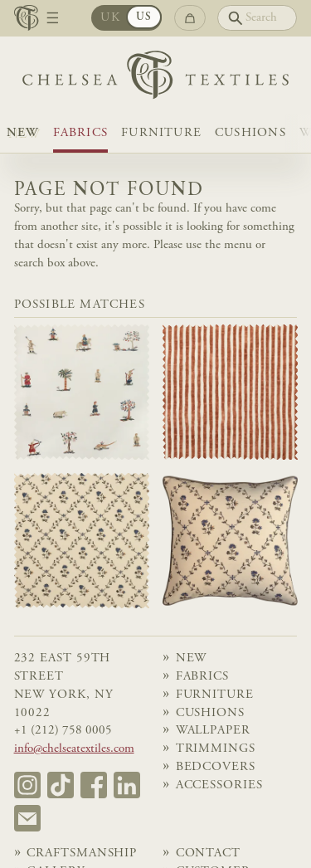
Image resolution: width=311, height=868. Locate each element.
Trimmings (216, 749)
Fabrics (80, 133)
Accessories (219, 785)
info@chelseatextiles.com (74, 749)
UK (110, 18)
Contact (208, 853)
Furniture (161, 133)
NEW (23, 133)
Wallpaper (213, 731)
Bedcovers (216, 767)
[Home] (155, 79)
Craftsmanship (82, 853)
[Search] (257, 18)
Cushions (250, 133)
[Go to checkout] (190, 18)
